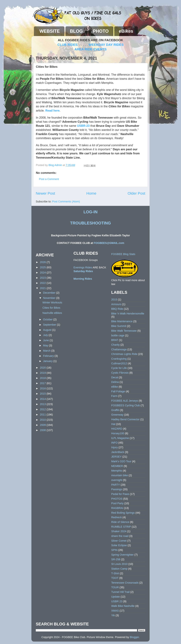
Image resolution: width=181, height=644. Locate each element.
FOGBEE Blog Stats (123, 254)
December (50, 293)
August (48, 330)
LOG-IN (90, 212)
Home (91, 193)
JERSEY (116, 457)
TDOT (115, 578)
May (46, 345)
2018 (43, 378)
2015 (43, 394)
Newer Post (45, 193)
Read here (53, 110)
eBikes (126, 31)
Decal (115, 377)
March (47, 351)
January (48, 361)
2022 (43, 283)
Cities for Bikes (51, 308)
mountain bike (120, 475)
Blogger (134, 637)
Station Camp (119, 569)
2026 (43, 262)
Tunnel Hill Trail (120, 592)
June (46, 340)
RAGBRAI (117, 508)
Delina (115, 382)
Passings (117, 489)
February (49, 356)
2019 (43, 373)
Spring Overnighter (122, 555)
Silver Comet (119, 541)
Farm (114, 396)
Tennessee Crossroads (125, 583)
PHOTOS (117, 499)
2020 (43, 368)
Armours (116, 304)
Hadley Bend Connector (125, 419)
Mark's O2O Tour (121, 461)
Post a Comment (49, 179)
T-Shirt (115, 573)
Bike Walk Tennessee (124, 331)
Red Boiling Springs (123, 513)
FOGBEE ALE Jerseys (125, 401)
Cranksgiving (119, 359)
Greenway (117, 415)
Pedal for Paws (120, 494)
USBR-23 (83, 126)
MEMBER (117, 466)
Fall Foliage (118, 391)
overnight (117, 480)
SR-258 (116, 559)
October (48, 319)
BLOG (76, 31)
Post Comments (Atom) (66, 201)
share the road (120, 536)
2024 (43, 273)
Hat (113, 424)
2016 (43, 388)
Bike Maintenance (122, 321)
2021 (43, 288)
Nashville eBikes (52, 313)
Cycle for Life (119, 368)
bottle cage (118, 335)
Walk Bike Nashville (123, 606)
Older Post (136, 193)
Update (116, 597)
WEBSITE (50, 31)
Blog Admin (56, 165)
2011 (43, 415)
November (50, 298)
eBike (115, 387)
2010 (43, 420)
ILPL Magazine (120, 438)
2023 (43, 278)
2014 (43, 399)
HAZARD (117, 429)
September (50, 325)
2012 (43, 409)
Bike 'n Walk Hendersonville (128, 314)
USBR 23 (117, 601)
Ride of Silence (120, 522)
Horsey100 (118, 433)
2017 (43, 383)
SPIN (114, 550)
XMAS (115, 611)
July (46, 335)
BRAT (115, 340)
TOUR (115, 587)
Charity (115, 345)
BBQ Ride (117, 309)
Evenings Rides (83, 267)
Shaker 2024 (119, 531)
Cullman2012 (119, 363)
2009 (43, 425)
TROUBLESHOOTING (90, 223)
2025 (43, 267)
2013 (43, 404)
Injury (115, 447)
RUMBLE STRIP (121, 527)
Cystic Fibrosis (120, 373)
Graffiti (115, 410)
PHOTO (101, 31)
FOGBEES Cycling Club (126, 405)
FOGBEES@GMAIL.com (109, 243)
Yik (113, 615)
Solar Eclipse (119, 545)
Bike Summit (119, 326)
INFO (114, 443)
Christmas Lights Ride (124, 354)
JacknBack (118, 452)
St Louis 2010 (119, 564)
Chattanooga (119, 349)
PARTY (116, 485)
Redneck (116, 517)
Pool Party (117, 503)
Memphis (117, 471)
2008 (43, 430)
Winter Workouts (52, 303)
